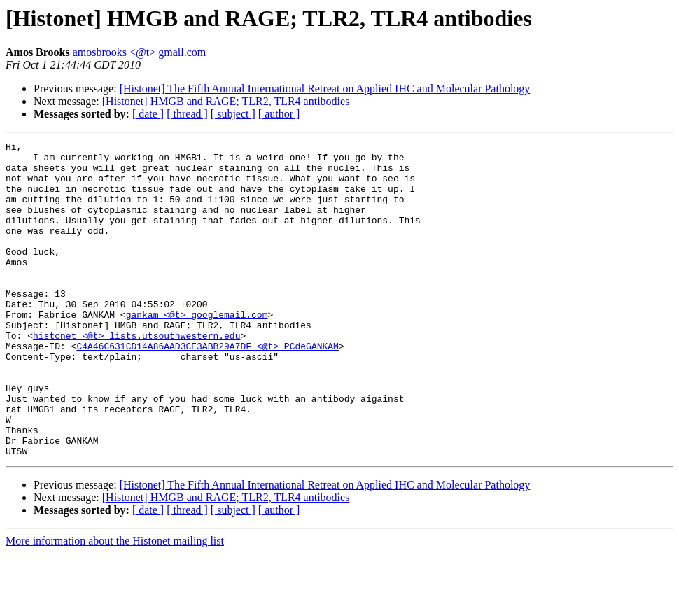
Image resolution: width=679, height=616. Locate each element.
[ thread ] (187, 114)
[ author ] (279, 114)
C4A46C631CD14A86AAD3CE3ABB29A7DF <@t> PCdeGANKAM (207, 388)
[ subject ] (233, 114)
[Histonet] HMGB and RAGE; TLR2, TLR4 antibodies (226, 101)
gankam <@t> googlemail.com (197, 350)
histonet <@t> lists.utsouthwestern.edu (136, 375)
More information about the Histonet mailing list (115, 604)
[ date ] (148, 114)
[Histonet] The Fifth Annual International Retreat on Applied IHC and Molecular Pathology (325, 89)
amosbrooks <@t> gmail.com (140, 52)
